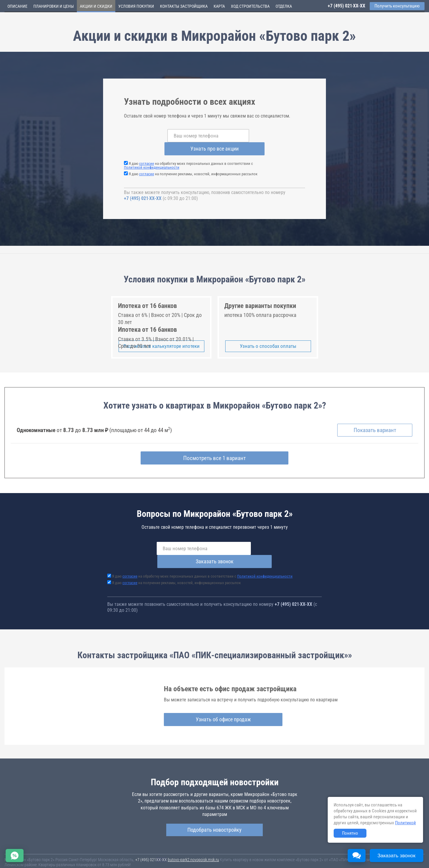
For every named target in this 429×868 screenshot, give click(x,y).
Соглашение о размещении (300, 856)
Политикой (405, 823)
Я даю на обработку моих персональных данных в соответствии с (188, 152)
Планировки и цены (54, 6)
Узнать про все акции (262, 136)
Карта (219, 6)
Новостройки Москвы (78, 850)
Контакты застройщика (184, 6)
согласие (147, 150)
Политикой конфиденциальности (152, 154)
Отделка (284, 6)
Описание (17, 6)
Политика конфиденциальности (140, 860)
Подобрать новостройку (214, 804)
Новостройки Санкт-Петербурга (32, 850)
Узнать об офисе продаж (212, 694)
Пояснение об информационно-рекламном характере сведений (58, 860)
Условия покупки (136, 6)
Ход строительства (250, 6)
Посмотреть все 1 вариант (215, 446)
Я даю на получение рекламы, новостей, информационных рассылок (193, 161)
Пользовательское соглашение (249, 856)
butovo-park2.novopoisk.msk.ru (193, 834)
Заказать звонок (273, 536)
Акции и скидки (96, 6)
